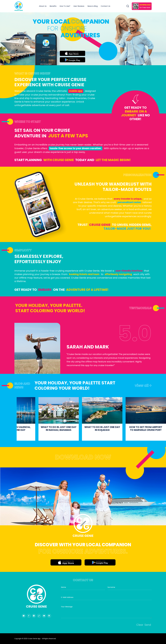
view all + (143, 385)
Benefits (53, 6)
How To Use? (65, 6)
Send (148, 625)
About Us (43, 6)
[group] (83, 39)
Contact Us (105, 6)
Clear (140, 625)
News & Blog (93, 6)
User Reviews (79, 6)
